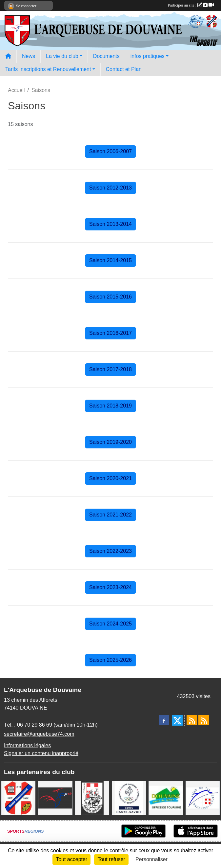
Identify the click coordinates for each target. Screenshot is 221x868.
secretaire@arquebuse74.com (39, 734)
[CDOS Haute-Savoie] (129, 797)
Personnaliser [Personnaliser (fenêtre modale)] (151, 859)
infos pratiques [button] (148, 56)
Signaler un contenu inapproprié (41, 753)
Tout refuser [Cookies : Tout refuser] (111, 859)
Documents (106, 56)
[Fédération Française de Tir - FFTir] (55, 797)
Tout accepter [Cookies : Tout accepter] (71, 859)
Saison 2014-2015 (110, 260)
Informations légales (27, 745)
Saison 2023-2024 (110, 587)
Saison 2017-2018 (110, 369)
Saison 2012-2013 (110, 188)
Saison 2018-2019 (110, 406)
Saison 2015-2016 (110, 297)
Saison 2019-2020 (110, 442)
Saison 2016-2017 (110, 333)
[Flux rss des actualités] (192, 720)
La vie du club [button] (62, 56)
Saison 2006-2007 (110, 151)
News (29, 56)
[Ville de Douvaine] (166, 797)
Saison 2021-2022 (110, 515)
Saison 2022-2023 (110, 551)
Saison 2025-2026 (110, 660)
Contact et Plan (124, 69)
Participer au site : (191, 5)
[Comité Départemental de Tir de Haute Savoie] (18, 797)
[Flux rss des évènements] (204, 720)
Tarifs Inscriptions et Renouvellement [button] (48, 69)
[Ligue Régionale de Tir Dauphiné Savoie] (203, 797)
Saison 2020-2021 (110, 478)
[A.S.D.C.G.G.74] (92, 797)
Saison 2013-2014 (110, 224)
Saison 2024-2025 (110, 624)
